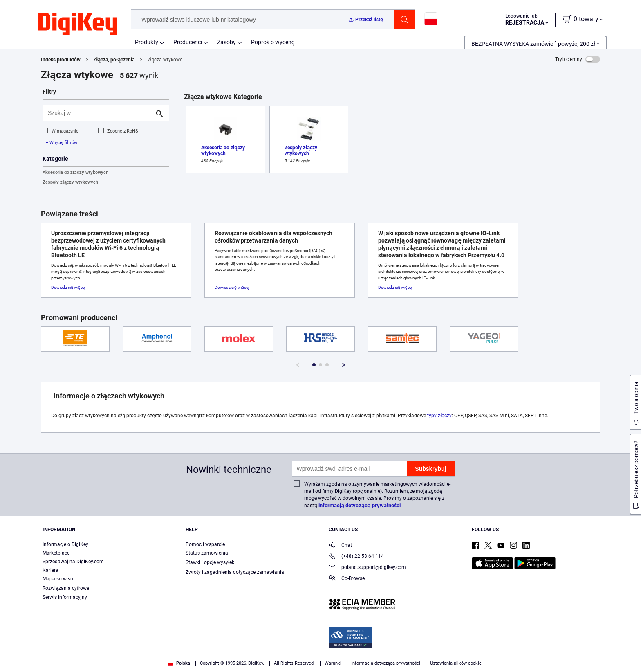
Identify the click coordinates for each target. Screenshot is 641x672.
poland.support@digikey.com (367, 568)
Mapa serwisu (58, 579)
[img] (78, 25)
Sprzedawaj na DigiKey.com (73, 562)
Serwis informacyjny (65, 597)
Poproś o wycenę (273, 42)
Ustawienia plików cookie (456, 663)
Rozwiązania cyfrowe (66, 588)
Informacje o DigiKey (65, 544)
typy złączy (439, 416)
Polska (179, 663)
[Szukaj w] (99, 113)
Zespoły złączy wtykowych (70, 182)
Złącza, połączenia (114, 60)
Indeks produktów (61, 60)
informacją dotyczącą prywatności (360, 505)
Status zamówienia (207, 553)
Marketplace (56, 553)
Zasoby (226, 42)
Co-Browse (347, 579)
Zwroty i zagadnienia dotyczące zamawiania (235, 572)
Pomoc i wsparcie (205, 544)
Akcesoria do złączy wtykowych (75, 172)
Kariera (50, 570)
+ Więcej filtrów (62, 143)
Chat (340, 546)
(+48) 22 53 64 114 (356, 557)
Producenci (188, 42)
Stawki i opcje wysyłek (210, 562)
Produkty (147, 42)
